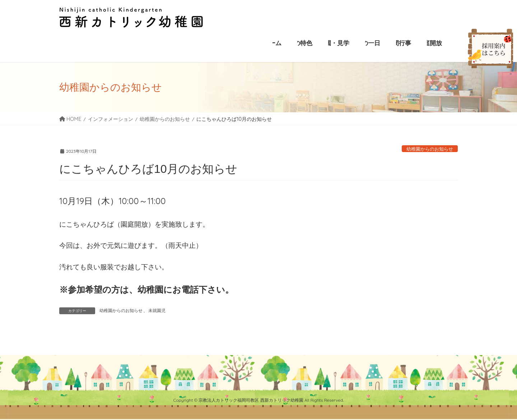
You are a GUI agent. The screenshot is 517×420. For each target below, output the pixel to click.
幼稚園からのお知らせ (430, 149)
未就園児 (157, 310)
